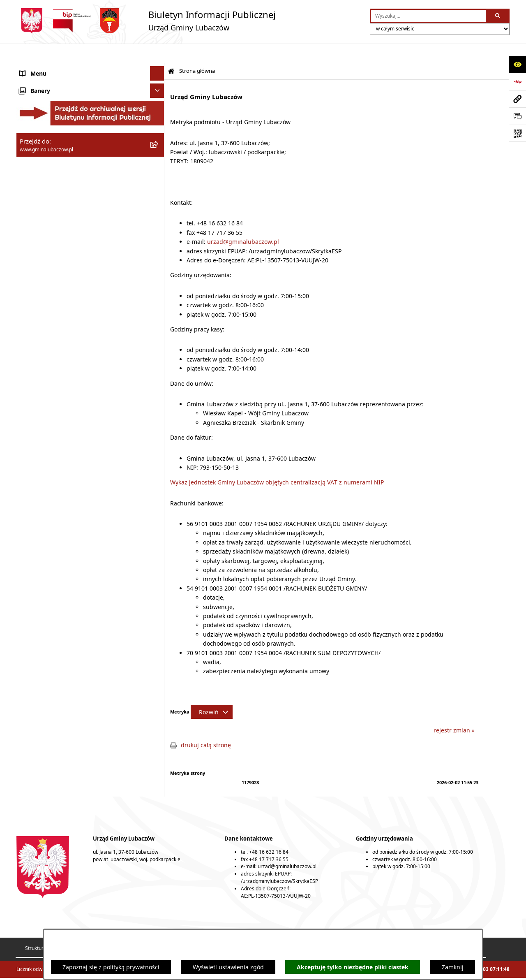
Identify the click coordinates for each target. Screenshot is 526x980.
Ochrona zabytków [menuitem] (45, 214)
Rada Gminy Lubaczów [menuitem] (50, 95)
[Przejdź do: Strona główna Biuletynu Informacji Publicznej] (171, 52)
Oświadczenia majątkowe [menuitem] (54, 156)
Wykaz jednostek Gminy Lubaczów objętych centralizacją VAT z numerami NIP (277, 462)
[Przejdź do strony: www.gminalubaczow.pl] (517, 99)
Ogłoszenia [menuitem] (35, 257)
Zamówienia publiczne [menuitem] (50, 228)
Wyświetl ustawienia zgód (228, 967)
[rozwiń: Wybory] (158, 286)
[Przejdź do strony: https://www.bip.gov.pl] (517, 81)
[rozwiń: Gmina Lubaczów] (158, 74)
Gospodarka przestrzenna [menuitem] (55, 185)
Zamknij (453, 967)
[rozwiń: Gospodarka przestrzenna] (158, 185)
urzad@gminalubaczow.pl (243, 222)
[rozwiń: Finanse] (158, 171)
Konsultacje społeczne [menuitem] (50, 272)
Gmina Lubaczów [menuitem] (43, 74)
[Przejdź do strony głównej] (146, 21)
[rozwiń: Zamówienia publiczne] (158, 228)
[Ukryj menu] (157, 54)
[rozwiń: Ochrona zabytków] (158, 214)
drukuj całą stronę (206, 725)
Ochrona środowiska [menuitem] (47, 200)
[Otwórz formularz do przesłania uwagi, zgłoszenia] (517, 116)
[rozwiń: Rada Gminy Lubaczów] (158, 95)
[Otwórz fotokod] (517, 133)
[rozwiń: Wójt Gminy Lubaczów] (158, 115)
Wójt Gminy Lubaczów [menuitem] (50, 115)
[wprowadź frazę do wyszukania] (428, 16)
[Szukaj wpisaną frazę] (498, 16)
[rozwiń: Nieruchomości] (158, 243)
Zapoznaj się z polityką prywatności (111, 967)
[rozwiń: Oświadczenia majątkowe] (158, 156)
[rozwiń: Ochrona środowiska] (158, 200)
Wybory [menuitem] (30, 286)
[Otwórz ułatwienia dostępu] (517, 64)
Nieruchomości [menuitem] (40, 243)
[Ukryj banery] (157, 303)
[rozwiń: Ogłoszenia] (158, 257)
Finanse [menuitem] (30, 171)
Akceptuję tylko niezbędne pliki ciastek (353, 967)
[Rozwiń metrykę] (212, 692)
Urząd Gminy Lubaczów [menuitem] (52, 136)
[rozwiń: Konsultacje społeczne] (158, 272)
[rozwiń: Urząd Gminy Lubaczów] (158, 136)
